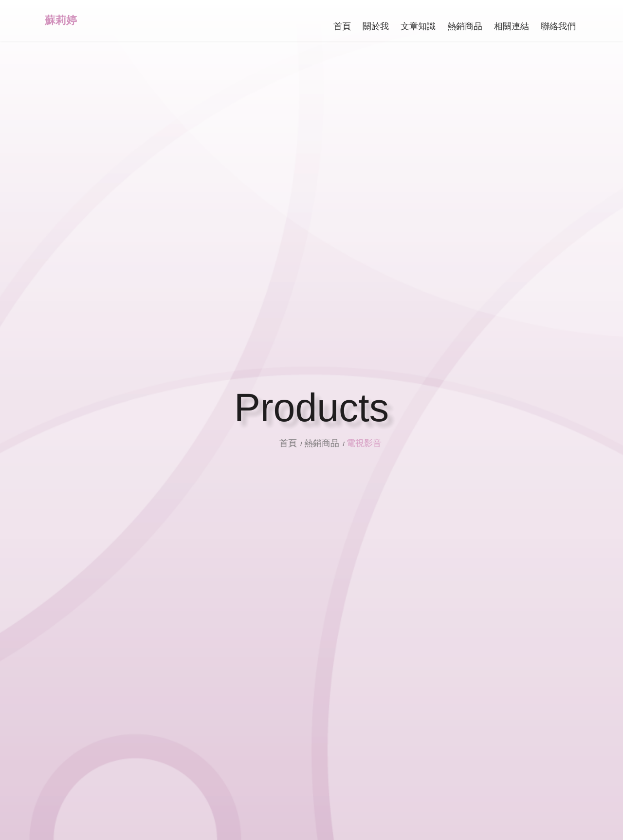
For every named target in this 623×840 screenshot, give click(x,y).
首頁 (301, 443)
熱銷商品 (333, 443)
